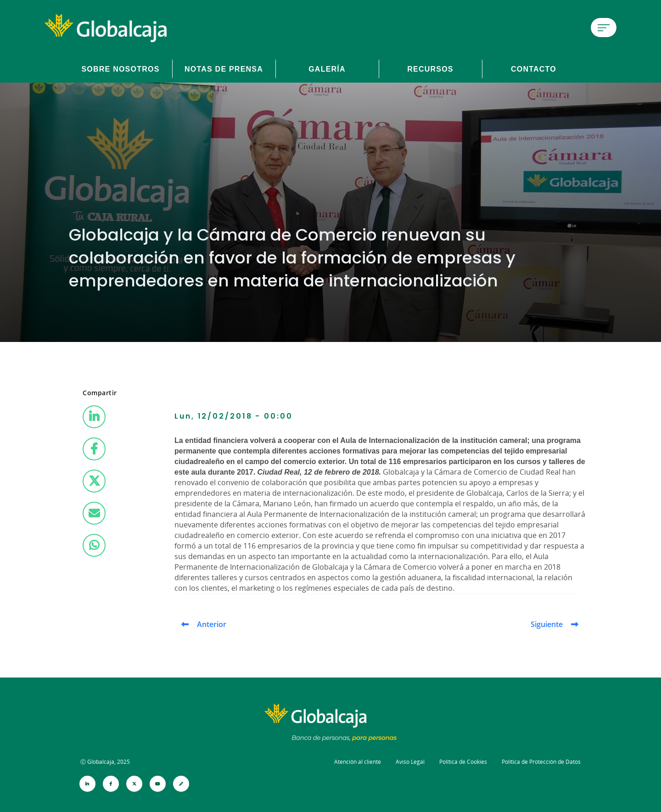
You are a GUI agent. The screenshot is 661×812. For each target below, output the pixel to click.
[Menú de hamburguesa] (604, 28)
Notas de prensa (224, 69)
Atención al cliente (358, 762)
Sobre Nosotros (120, 69)
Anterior (212, 624)
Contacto (534, 69)
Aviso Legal (410, 762)
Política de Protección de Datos (541, 762)
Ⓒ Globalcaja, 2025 (105, 762)
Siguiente (547, 624)
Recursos (430, 69)
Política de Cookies (463, 762)
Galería (327, 69)
